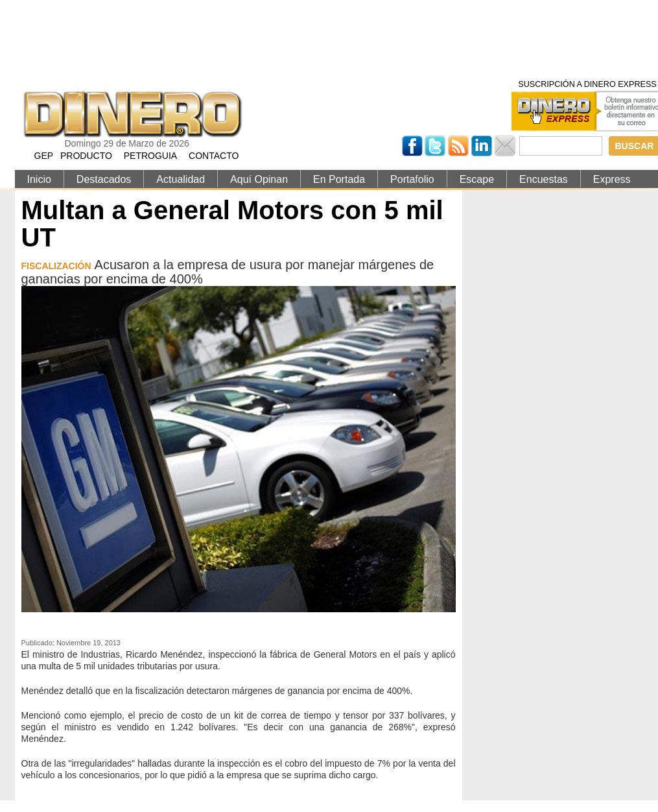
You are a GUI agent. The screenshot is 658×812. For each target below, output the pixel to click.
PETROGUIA (150, 156)
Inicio (39, 179)
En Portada (339, 179)
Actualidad (181, 179)
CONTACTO (214, 156)
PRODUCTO (86, 156)
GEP (44, 156)
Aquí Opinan (259, 179)
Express (612, 179)
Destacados (104, 179)
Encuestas (544, 179)
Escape (477, 179)
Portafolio (412, 179)
